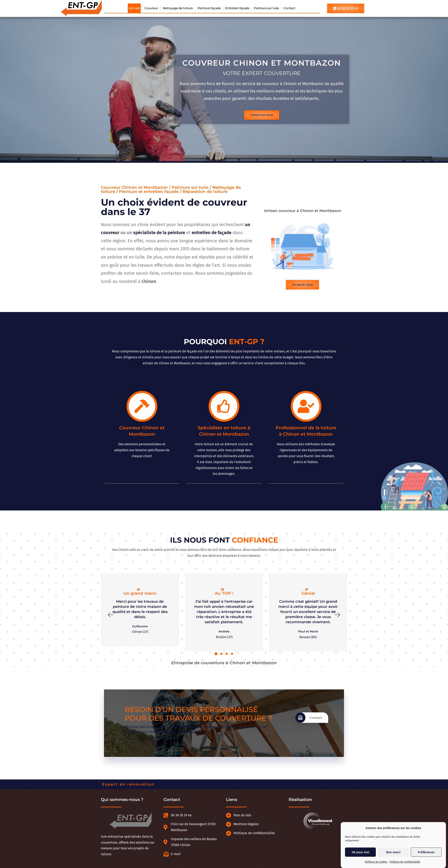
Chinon (149, 281)
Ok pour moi (361, 852)
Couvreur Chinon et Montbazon (262, 63)
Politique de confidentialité (405, 862)
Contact (289, 8)
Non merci (393, 852)
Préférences (426, 852)
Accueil (134, 8)
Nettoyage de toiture (178, 8)
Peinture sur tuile (266, 8)
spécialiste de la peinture (159, 233)
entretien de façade (211, 233)
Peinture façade (209, 8)
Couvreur (151, 8)
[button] (110, 615)
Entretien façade (237, 8)
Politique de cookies (376, 862)
